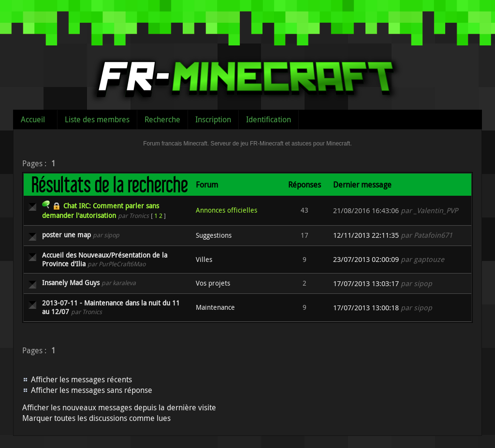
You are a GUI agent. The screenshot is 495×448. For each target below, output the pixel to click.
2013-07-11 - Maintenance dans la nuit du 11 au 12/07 (111, 307)
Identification (269, 119)
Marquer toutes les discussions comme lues (96, 418)
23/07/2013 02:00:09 (366, 259)
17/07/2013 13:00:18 (366, 308)
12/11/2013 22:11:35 (366, 235)
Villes (204, 259)
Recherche (162, 119)
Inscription (213, 119)
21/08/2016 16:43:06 (366, 210)
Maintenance (215, 307)
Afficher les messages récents (81, 379)
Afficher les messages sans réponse (92, 390)
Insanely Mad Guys (71, 282)
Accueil (33, 119)
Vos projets (213, 283)
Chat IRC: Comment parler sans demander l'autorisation (101, 210)
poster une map (66, 235)
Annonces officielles (226, 210)
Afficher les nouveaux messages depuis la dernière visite (119, 407)
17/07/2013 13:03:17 (366, 283)
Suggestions (214, 235)
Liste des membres (97, 119)
